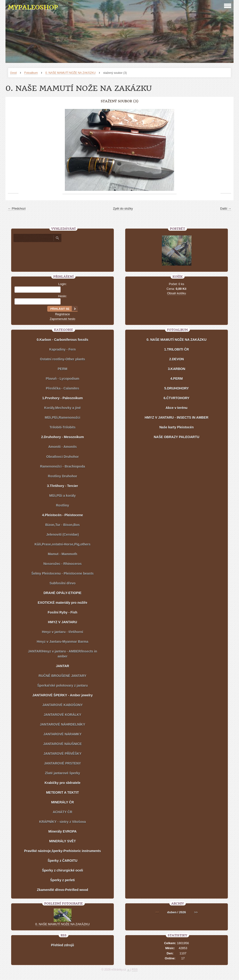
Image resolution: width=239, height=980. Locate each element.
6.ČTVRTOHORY (177, 398)
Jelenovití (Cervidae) (63, 535)
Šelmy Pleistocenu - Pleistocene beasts (62, 573)
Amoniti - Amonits (62, 447)
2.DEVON (176, 359)
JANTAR (62, 666)
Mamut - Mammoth (62, 554)
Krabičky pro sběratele (63, 783)
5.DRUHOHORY (177, 388)
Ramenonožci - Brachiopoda (62, 466)
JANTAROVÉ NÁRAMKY (63, 734)
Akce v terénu (177, 408)
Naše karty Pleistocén (177, 427)
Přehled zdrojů (62, 945)
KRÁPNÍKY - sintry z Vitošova (62, 822)
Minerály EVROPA (63, 831)
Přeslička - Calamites (62, 388)
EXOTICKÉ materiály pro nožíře (63, 603)
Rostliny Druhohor (63, 476)
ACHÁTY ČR (62, 812)
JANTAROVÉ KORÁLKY (62, 715)
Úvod (13, 73)
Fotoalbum (31, 73)
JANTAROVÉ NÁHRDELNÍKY (62, 724)
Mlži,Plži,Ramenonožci (62, 417)
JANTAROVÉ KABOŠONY (62, 705)
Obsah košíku (177, 293)
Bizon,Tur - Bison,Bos (62, 525)
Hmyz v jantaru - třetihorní (62, 632)
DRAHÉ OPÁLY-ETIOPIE (62, 593)
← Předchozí (17, 209)
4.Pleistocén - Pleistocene (62, 515)
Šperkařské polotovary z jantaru (62, 685)
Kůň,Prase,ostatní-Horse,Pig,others (62, 544)
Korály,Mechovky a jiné (62, 408)
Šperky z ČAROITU (62, 861)
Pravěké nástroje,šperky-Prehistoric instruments (63, 851)
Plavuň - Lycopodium (62, 379)
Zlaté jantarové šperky (62, 773)
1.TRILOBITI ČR (177, 349)
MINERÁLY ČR (62, 802)
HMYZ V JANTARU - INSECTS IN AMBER (177, 417)
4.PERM (177, 379)
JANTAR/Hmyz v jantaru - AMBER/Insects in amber (63, 654)
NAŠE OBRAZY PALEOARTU (177, 437)
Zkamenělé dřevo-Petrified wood (62, 890)
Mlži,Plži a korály (62, 496)
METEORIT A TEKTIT (62, 792)
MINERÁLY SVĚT (62, 841)
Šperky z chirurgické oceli (63, 870)
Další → (226, 209)
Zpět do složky (123, 209)
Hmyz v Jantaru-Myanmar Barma (62, 642)
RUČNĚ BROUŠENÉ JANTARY (62, 676)
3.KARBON (176, 369)
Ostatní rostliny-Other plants (62, 359)
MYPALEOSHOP (33, 7)
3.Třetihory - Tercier (62, 486)
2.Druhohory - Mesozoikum (62, 437)
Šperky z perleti (62, 880)
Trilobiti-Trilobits (62, 427)
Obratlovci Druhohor (63, 457)
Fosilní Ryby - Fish (62, 612)
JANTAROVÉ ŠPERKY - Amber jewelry (62, 695)
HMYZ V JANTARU (63, 622)
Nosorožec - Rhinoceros (62, 564)
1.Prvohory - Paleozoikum (62, 398)
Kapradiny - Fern (62, 349)
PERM (62, 369)
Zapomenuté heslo (62, 319)
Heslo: (63, 296)
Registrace (62, 314)
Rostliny (62, 505)
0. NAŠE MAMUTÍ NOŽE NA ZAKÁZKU (70, 73)
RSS (135, 970)
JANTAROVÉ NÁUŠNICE (62, 744)
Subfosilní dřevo (62, 583)
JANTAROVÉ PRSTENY (62, 763)
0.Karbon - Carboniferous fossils (62, 340)
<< (157, 912)
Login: (62, 284)
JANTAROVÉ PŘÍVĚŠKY (62, 754)
